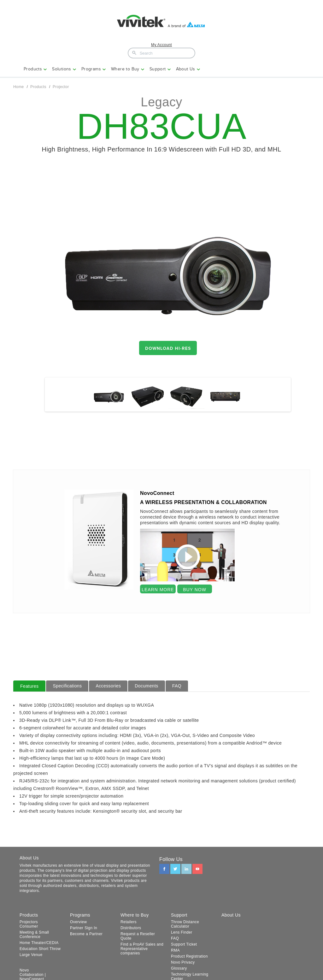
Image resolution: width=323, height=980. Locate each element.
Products (33, 69)
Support (158, 69)
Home (19, 87)
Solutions (62, 69)
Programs (91, 69)
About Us (186, 69)
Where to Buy (125, 69)
